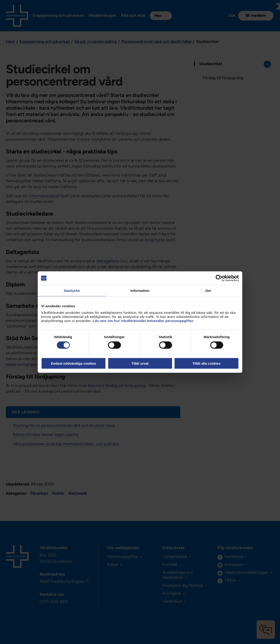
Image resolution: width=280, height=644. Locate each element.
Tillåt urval (140, 363)
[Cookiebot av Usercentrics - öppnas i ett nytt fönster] (219, 278)
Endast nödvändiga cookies (73, 363)
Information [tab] (140, 291)
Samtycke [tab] (72, 291)
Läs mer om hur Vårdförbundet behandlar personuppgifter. (143, 321)
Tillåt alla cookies (207, 363)
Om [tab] (208, 291)
